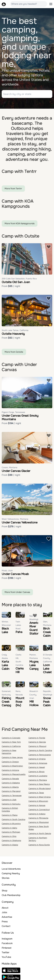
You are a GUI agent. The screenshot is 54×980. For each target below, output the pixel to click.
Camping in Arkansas (38, 763)
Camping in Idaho (9, 828)
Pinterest (7, 948)
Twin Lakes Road (18, 625)
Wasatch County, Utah (34, 695)
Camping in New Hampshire (9, 752)
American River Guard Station (35, 628)
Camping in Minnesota (38, 818)
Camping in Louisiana (38, 776)
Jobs (4, 912)
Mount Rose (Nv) (20, 702)
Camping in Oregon (10, 762)
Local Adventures (11, 869)
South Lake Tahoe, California (15, 330)
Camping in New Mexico (39, 784)
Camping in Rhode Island (40, 789)
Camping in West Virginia (40, 797)
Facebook (7, 943)
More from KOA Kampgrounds (20, 223)
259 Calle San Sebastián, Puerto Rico (19, 279)
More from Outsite (14, 352)
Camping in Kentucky (11, 804)
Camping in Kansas (37, 805)
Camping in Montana (38, 780)
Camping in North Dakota (40, 833)
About (5, 908)
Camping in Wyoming (11, 824)
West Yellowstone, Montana (15, 519)
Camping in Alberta (10, 787)
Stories (6, 878)
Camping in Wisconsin (38, 801)
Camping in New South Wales (39, 828)
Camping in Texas (36, 793)
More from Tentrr (13, 189)
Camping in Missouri (37, 746)
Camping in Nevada (10, 779)
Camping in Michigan (11, 832)
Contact (6, 926)
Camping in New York (11, 742)
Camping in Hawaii (37, 767)
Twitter (6, 952)
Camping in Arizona (10, 770)
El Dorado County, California (48, 658)
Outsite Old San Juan (16, 282)
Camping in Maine (10, 815)
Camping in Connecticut (39, 810)
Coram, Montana (10, 467)
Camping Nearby (11, 873)
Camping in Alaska (10, 845)
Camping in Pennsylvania (40, 755)
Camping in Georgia (37, 742)
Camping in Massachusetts (14, 774)
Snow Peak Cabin (47, 702)
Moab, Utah (7, 571)
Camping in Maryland (11, 791)
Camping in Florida (37, 738)
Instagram (7, 939)
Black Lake (5, 630)
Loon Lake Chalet (47, 669)
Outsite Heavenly (13, 334)
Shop (5, 891)
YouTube (6, 957)
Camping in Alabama (11, 783)
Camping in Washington (12, 766)
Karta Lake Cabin (6, 665)
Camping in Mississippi (39, 822)
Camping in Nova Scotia (39, 845)
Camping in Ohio (9, 836)
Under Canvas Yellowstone (20, 522)
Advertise (7, 917)
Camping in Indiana (37, 814)
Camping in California (11, 746)
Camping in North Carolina (40, 750)
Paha (19, 632)
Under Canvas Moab (15, 574)
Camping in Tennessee (12, 796)
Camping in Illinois (37, 772)
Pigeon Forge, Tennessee (13, 412)
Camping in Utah (9, 800)
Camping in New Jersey (12, 757)
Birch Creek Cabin (47, 632)
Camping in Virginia (37, 759)
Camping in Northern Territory (38, 839)
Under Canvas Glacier (16, 471)
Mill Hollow (34, 703)
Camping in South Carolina (13, 819)
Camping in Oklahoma (11, 840)
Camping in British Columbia (10, 810)
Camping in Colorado (11, 738)
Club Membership (11, 895)
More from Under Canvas (17, 592)
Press (5, 922)
